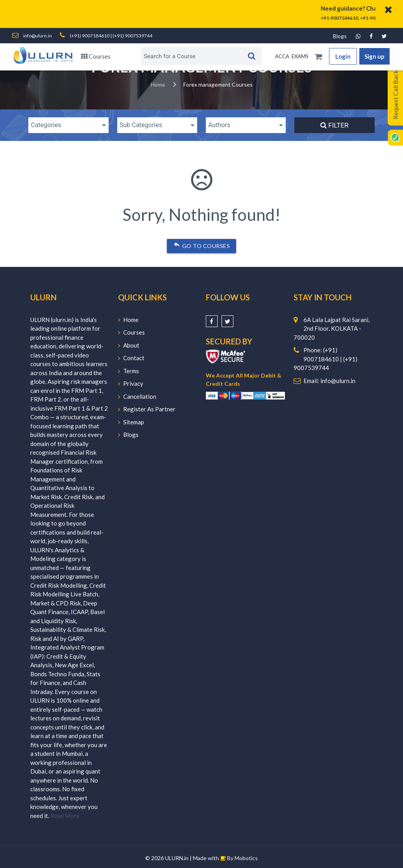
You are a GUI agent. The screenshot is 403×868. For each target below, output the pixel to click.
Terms (128, 371)
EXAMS (300, 56)
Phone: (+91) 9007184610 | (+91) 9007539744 (325, 359)
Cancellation (137, 396)
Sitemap (131, 422)
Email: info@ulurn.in (329, 381)
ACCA (282, 56)
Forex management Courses (218, 84)
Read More (65, 816)
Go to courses (201, 244)
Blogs (340, 36)
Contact (131, 358)
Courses (96, 56)
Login (343, 56)
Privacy (131, 383)
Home (158, 84)
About (129, 345)
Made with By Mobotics (225, 858)
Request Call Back (395, 95)
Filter (334, 125)
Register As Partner (147, 409)
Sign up (374, 56)
